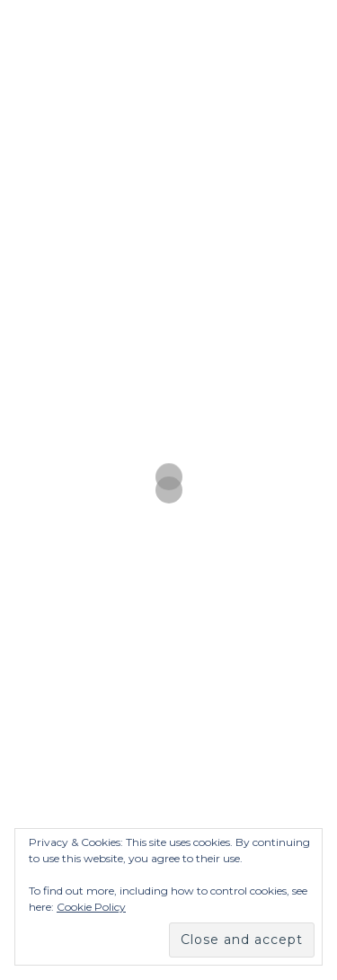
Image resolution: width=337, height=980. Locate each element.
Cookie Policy (91, 907)
